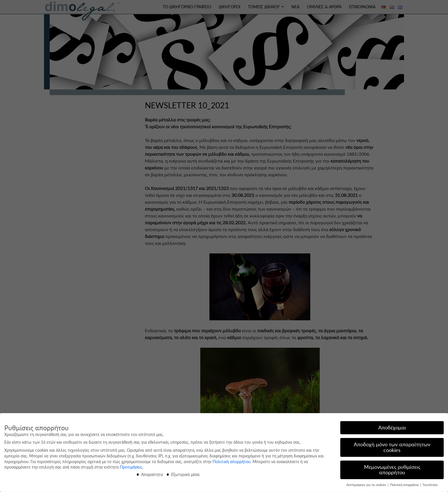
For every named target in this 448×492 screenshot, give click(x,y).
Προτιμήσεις (131, 466)
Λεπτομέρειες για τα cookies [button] (367, 483)
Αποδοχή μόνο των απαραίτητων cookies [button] (392, 446)
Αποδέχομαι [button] (392, 426)
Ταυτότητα (430, 483)
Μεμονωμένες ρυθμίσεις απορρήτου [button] (392, 468)
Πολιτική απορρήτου (232, 460)
